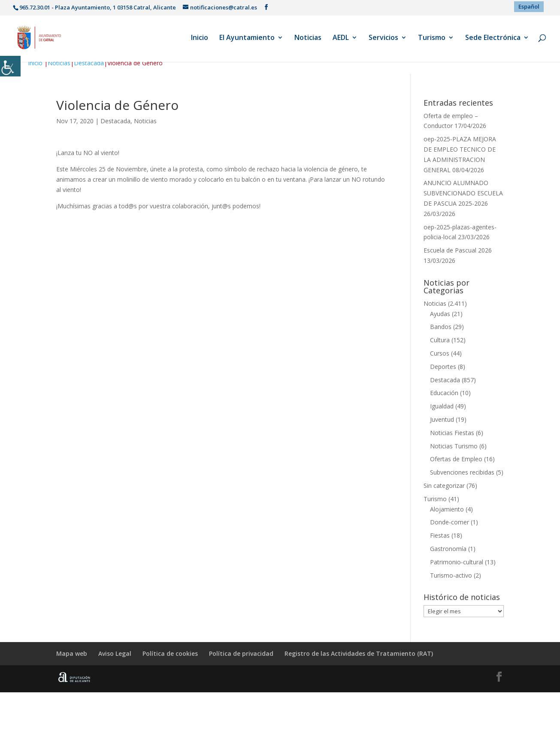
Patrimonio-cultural (457, 562)
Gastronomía (448, 549)
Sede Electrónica (493, 38)
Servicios (383, 38)
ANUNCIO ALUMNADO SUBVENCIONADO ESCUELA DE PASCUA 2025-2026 (463, 193)
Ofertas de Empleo (456, 459)
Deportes (443, 367)
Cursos (440, 353)
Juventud (442, 419)
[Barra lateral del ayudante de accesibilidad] (10, 66)
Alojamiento (447, 509)
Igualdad (442, 406)
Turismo (432, 38)
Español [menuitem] (529, 6)
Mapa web (72, 653)
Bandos (441, 327)
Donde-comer (450, 522)
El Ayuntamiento (247, 38)
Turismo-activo (451, 575)
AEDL (341, 38)
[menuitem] (529, 7)
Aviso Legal (115, 653)
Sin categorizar (444, 486)
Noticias (308, 38)
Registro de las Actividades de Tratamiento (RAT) (359, 653)
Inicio (200, 38)
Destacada (89, 63)
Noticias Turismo (454, 446)
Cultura (440, 340)
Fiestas (440, 535)
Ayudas (440, 314)
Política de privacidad (241, 653)
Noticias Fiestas (452, 433)
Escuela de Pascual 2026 (458, 250)
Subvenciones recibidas (462, 472)
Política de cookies (170, 653)
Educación (444, 393)
